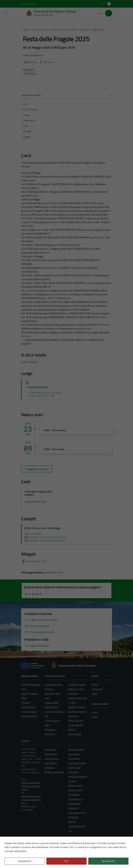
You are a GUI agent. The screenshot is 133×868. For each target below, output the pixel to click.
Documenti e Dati (29, 716)
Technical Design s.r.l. (40, 860)
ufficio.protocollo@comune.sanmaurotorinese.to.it (31, 786)
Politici (24, 698)
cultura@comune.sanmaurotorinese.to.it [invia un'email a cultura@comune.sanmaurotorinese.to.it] (45, 537)
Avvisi (95, 693)
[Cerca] (108, 13)
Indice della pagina (67, 95)
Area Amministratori (78, 777)
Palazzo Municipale (38, 387)
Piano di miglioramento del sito (77, 826)
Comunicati (97, 689)
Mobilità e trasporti (77, 707)
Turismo (72, 730)
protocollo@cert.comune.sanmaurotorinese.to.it (31, 800)
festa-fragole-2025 (37, 561)
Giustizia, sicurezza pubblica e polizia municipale (77, 689)
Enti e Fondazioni (29, 711)
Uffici (23, 689)
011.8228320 (33, 534)
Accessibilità (74, 758)
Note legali (73, 772)
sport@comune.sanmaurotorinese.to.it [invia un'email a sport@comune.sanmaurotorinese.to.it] (44, 540)
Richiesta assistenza (54, 772)
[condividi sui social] (30, 62)
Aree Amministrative (31, 684)
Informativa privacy (77, 763)
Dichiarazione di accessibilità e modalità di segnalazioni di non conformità (77, 808)
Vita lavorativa (75, 734)
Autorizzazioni (51, 707)
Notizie (95, 684)
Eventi (95, 717)
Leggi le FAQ (51, 749)
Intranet (72, 781)
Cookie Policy (74, 768)
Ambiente (49, 689)
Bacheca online (75, 786)
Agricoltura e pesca (54, 684)
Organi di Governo (30, 693)
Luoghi (95, 712)
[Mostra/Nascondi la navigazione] (6, 13)
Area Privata (27, 842)
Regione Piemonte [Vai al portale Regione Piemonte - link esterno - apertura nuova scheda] (29, 4)
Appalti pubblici (52, 702)
